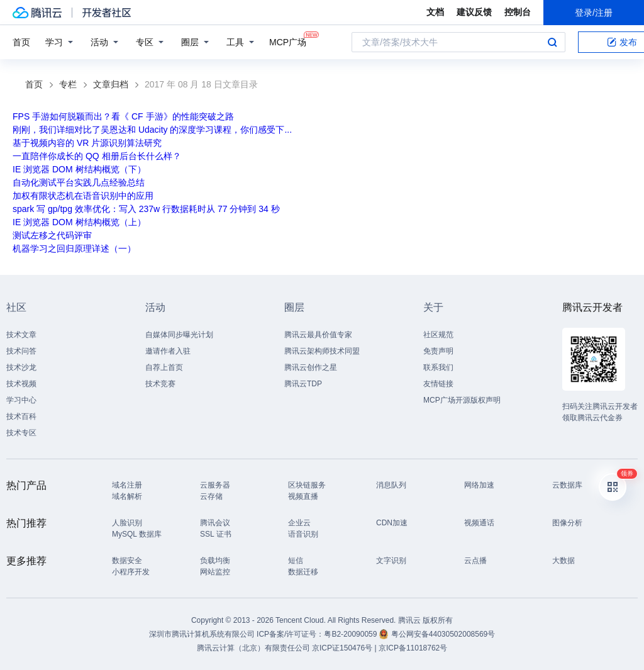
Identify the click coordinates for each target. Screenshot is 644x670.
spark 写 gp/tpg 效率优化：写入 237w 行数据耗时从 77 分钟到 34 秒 (146, 209)
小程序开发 (131, 572)
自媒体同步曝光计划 (179, 335)
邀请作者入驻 (168, 351)
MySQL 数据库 (137, 534)
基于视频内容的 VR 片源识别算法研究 (87, 143)
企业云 (299, 523)
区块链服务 (307, 485)
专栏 (68, 84)
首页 (21, 42)
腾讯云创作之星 (311, 367)
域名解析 (127, 496)
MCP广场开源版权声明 (462, 400)
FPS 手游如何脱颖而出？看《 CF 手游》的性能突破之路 (123, 116)
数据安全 (127, 561)
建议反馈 (474, 12)
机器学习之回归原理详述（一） (74, 248)
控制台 (518, 12)
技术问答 (21, 351)
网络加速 (479, 485)
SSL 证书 (216, 534)
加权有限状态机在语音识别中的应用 (83, 196)
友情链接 (438, 384)
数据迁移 (303, 572)
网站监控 (215, 572)
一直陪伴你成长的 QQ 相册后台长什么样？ (97, 156)
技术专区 (21, 433)
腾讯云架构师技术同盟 (322, 351)
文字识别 (391, 561)
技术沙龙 (21, 367)
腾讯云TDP (303, 384)
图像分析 (567, 523)
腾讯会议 (215, 523)
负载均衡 (215, 561)
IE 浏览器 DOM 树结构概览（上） (79, 222)
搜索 (552, 42)
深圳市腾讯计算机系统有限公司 (202, 634)
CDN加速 (392, 523)
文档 (435, 12)
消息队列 (391, 485)
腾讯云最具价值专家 (318, 335)
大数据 (563, 561)
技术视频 (21, 384)
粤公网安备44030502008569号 (443, 634)
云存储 (211, 496)
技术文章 (21, 335)
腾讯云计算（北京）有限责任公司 (253, 648)
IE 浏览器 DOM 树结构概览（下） (79, 169)
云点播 (475, 561)
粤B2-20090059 (351, 634)
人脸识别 (127, 523)
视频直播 (303, 496)
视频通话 (479, 523)
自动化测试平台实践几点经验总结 (79, 182)
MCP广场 (288, 41)
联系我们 (438, 367)
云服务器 (215, 485)
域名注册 (127, 485)
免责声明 (438, 351)
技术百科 (21, 416)
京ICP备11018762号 (413, 648)
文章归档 (111, 84)
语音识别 (303, 534)
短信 (296, 561)
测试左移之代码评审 (52, 235)
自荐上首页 (164, 367)
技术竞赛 (160, 384)
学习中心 (21, 400)
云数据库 (567, 485)
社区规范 (438, 335)
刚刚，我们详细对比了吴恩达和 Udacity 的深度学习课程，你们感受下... (152, 130)
